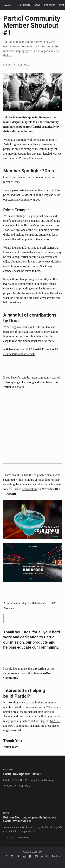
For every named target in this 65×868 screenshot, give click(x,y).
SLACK (55, 721)
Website (45, 856)
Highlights (24, 5)
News (37, 5)
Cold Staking (30, 489)
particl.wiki (29, 354)
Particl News (29, 852)
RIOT (12, 726)
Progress (50, 5)
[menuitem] (24, 5)
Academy (56, 856)
